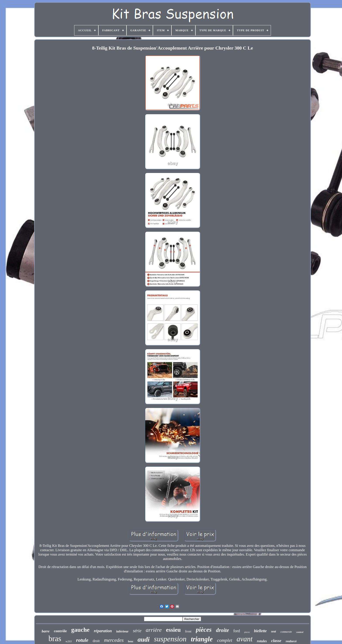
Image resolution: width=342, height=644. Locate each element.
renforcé (291, 641)
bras (55, 639)
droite (222, 630)
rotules (262, 641)
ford (237, 631)
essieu (173, 630)
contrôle (60, 631)
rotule (82, 640)
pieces (247, 632)
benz (131, 641)
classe (276, 641)
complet (225, 640)
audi (144, 639)
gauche (80, 630)
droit (96, 641)
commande (286, 632)
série (137, 631)
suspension (170, 639)
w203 (69, 641)
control (300, 632)
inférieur (122, 631)
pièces (204, 630)
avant (245, 639)
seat (274, 631)
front (188, 631)
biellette (260, 631)
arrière (154, 630)
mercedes (114, 640)
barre (46, 631)
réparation (103, 631)
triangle (202, 639)
